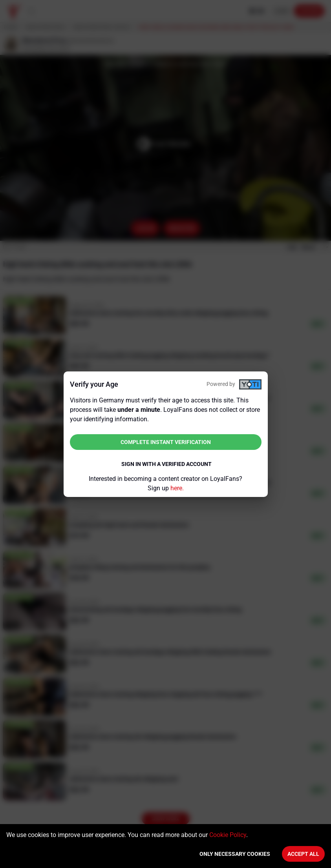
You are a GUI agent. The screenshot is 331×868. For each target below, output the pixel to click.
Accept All (303, 854)
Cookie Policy (228, 835)
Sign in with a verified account (166, 464)
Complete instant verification (166, 442)
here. (177, 488)
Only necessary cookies (235, 854)
